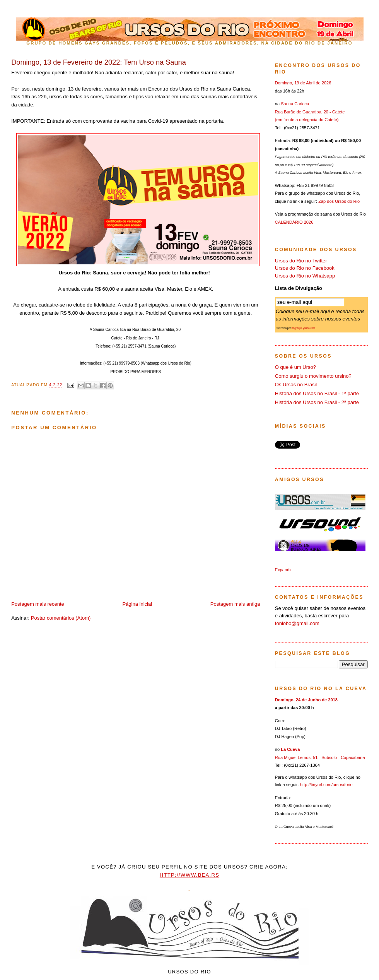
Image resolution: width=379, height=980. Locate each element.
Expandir (283, 570)
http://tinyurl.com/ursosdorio (326, 785)
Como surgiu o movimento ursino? (313, 376)
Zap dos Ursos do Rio (339, 201)
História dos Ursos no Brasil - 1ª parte (317, 393)
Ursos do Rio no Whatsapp (305, 276)
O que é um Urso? (295, 367)
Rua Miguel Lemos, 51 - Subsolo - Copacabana (320, 757)
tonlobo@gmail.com (297, 623)
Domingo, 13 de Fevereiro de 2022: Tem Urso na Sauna (99, 62)
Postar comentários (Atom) (61, 618)
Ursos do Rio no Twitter (301, 261)
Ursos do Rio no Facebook (305, 268)
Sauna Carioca (295, 104)
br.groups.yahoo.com (303, 328)
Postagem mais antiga (235, 604)
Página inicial (137, 604)
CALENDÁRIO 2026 (294, 222)
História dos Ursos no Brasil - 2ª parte (317, 402)
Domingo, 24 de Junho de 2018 (306, 700)
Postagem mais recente (38, 604)
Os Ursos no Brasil (296, 385)
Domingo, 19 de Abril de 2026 (303, 83)
